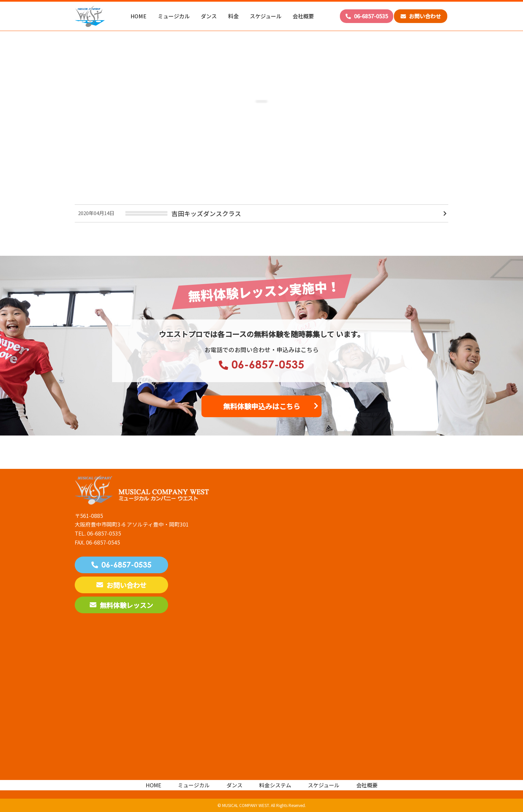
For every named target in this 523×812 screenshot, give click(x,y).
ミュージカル (174, 16)
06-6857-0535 (367, 16)
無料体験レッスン (121, 605)
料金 (233, 16)
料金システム (275, 785)
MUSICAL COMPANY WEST (245, 805)
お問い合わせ (421, 16)
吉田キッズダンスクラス (206, 213)
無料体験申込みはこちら (262, 406)
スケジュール (266, 16)
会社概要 (303, 16)
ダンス (209, 16)
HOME (138, 16)
